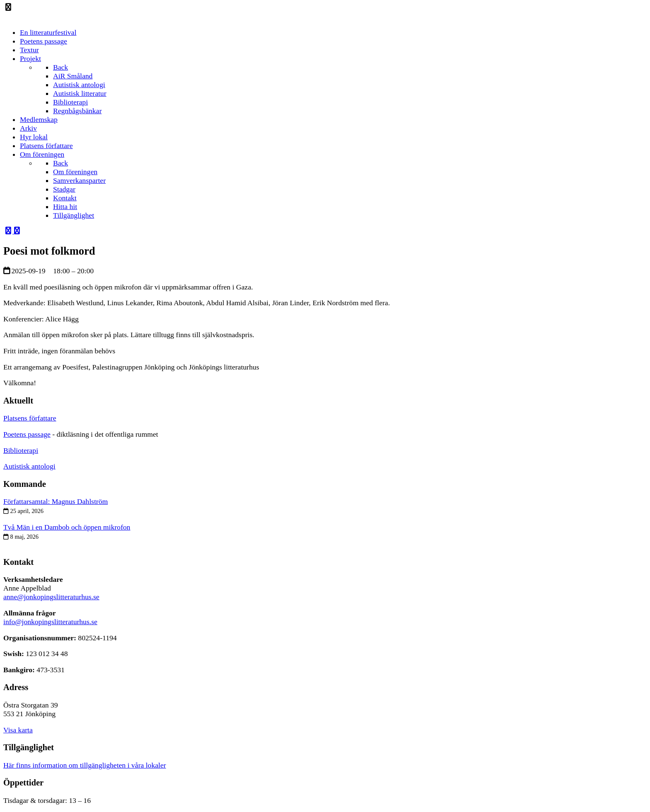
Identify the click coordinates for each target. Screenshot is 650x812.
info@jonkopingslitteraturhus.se (50, 622)
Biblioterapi (21, 450)
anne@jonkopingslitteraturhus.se (51, 597)
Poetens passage (27, 434)
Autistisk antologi (29, 466)
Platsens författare (30, 418)
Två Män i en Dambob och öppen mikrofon (67, 527)
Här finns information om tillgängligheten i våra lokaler (85, 765)
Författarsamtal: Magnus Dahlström (56, 501)
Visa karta (18, 730)
